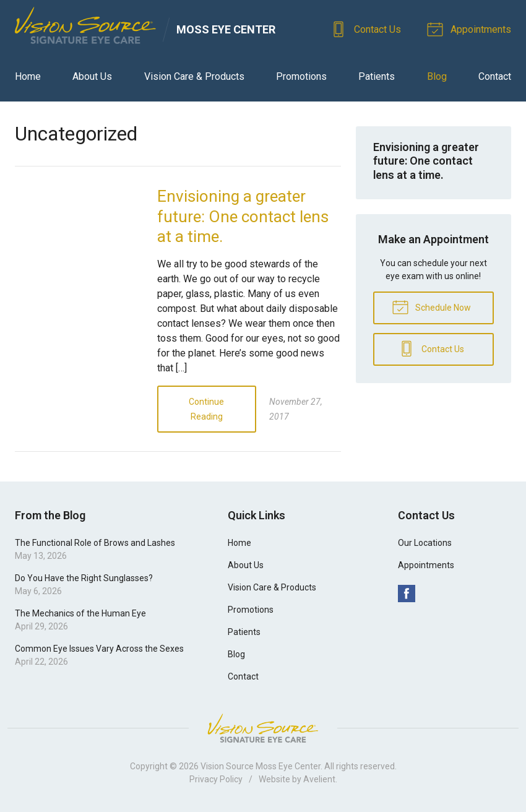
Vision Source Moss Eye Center (261, 766)
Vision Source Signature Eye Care (263, 728)
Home (28, 76)
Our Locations (425, 543)
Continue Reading (206, 409)
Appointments (471, 28)
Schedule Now (431, 306)
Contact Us (368, 28)
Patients (377, 76)
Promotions (301, 76)
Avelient (319, 779)
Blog (437, 76)
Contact (495, 76)
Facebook (407, 594)
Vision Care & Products (194, 76)
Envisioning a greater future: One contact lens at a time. (243, 216)
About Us (92, 76)
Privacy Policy (216, 779)
